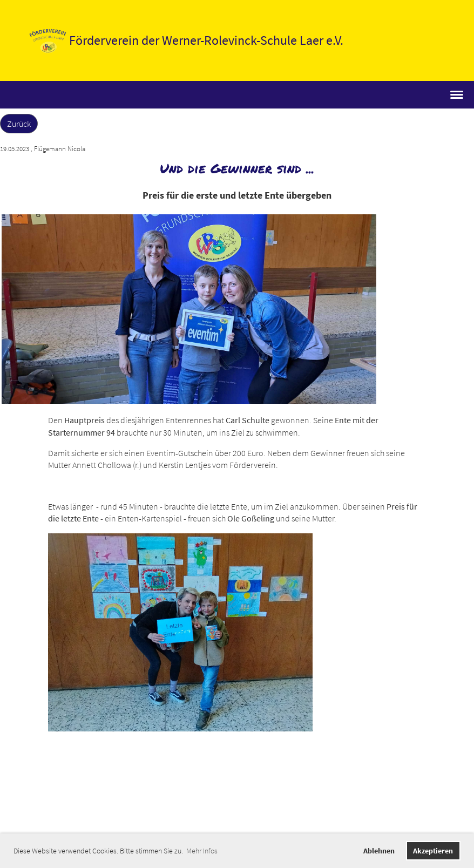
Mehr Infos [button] (202, 851)
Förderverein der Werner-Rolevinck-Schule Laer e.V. (206, 40)
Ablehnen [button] (379, 851)
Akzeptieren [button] (433, 851)
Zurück (19, 124)
